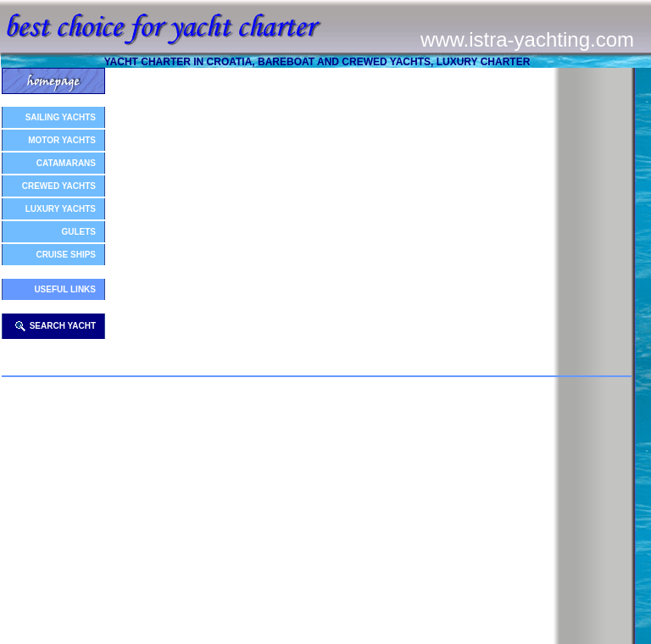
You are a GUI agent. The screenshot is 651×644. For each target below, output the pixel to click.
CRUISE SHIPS (66, 255)
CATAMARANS (66, 163)
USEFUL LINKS (65, 289)
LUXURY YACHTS (61, 209)
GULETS (78, 232)
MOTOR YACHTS (62, 140)
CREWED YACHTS (59, 186)
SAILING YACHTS (61, 117)
